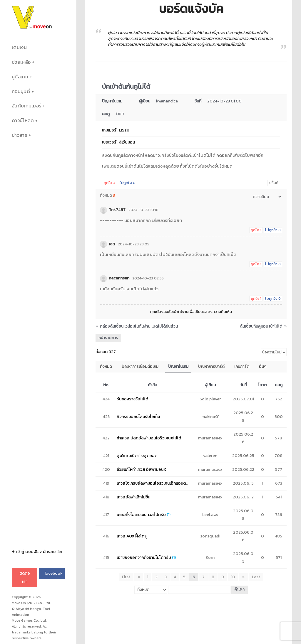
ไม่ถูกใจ (128, 183)
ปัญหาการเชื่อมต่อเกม (140, 366)
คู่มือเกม (20, 77)
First (126, 577)
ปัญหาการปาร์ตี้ (211, 366)
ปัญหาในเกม (178, 366)
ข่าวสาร (19, 135)
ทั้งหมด (106, 366)
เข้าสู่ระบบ (23, 552)
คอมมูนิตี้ (21, 91)
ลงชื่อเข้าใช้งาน (176, 312)
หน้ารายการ (108, 338)
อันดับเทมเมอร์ (26, 106)
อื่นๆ (263, 366)
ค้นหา (240, 590)
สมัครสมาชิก (48, 552)
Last (256, 577)
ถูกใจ (109, 183)
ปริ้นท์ (274, 183)
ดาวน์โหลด (23, 120)
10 (233, 577)
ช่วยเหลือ (21, 62)
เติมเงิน (19, 47)
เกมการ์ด (242, 366)
